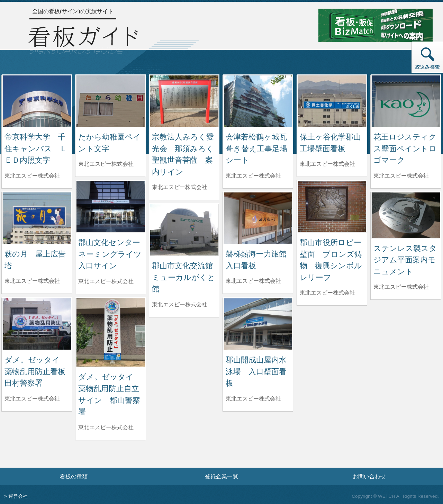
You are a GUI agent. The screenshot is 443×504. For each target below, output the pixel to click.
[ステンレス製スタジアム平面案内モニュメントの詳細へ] (406, 215)
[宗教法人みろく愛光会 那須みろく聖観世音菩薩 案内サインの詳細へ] (184, 101)
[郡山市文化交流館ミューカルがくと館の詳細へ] (184, 229)
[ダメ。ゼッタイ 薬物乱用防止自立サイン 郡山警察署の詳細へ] (111, 332)
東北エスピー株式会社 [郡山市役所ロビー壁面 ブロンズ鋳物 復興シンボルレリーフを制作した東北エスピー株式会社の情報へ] (327, 293)
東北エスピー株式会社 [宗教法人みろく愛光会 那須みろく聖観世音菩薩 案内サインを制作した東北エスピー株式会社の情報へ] (180, 187)
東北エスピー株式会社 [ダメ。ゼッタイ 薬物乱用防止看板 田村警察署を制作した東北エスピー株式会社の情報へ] (32, 399)
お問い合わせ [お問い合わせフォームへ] (369, 476)
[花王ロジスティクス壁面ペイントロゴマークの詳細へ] (406, 101)
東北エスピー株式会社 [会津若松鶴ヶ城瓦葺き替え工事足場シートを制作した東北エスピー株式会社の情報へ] (253, 176)
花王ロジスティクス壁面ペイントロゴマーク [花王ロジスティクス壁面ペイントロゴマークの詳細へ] (405, 148)
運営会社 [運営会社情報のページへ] (18, 496)
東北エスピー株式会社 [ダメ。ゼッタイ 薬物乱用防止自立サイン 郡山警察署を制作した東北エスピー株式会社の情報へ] (106, 427)
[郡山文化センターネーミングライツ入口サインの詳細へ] (111, 206)
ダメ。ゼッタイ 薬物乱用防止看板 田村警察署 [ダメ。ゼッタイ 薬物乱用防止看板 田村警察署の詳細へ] (39, 371)
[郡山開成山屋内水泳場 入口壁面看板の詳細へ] (258, 323)
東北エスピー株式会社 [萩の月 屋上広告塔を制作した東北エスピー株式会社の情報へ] (32, 281)
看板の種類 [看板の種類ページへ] (74, 476)
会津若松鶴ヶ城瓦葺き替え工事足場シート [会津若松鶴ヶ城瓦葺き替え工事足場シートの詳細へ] (256, 148)
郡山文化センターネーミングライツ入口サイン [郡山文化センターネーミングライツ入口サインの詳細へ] (110, 254)
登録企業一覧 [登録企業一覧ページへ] (221, 476)
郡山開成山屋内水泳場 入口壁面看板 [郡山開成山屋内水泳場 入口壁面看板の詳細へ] (256, 371)
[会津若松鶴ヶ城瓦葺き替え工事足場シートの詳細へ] (258, 101)
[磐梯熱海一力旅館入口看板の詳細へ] (258, 218)
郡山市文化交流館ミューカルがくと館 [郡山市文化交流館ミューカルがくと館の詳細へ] (184, 277)
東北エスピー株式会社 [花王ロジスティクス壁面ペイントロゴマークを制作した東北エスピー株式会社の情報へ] (401, 176)
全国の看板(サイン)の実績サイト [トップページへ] (73, 11)
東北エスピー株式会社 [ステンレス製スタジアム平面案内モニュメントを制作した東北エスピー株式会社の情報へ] (401, 287)
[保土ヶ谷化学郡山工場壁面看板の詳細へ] (332, 101)
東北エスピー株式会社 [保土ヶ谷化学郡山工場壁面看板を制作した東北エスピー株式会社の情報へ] (327, 164)
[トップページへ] (83, 39)
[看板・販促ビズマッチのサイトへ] (376, 25)
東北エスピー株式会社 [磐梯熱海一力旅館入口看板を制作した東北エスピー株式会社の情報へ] (253, 281)
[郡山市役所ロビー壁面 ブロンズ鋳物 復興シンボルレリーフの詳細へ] (332, 206)
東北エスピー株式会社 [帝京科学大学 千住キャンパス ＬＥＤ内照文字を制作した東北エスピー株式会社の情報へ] (32, 176)
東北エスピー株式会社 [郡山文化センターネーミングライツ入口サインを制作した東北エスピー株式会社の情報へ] (106, 281)
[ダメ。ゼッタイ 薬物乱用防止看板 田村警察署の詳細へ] (37, 323)
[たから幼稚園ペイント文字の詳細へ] (111, 101)
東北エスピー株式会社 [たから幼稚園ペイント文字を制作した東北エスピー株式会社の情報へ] (106, 164)
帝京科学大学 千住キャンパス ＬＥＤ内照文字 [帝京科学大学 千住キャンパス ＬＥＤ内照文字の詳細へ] (36, 148)
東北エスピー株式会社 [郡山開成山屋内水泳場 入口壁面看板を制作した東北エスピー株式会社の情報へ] (253, 399)
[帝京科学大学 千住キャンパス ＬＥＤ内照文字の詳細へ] (37, 101)
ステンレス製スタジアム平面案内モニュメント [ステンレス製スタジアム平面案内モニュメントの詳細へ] (405, 260)
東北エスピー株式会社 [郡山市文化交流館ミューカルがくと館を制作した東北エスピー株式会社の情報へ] (180, 304)
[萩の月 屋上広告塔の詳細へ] (37, 218)
